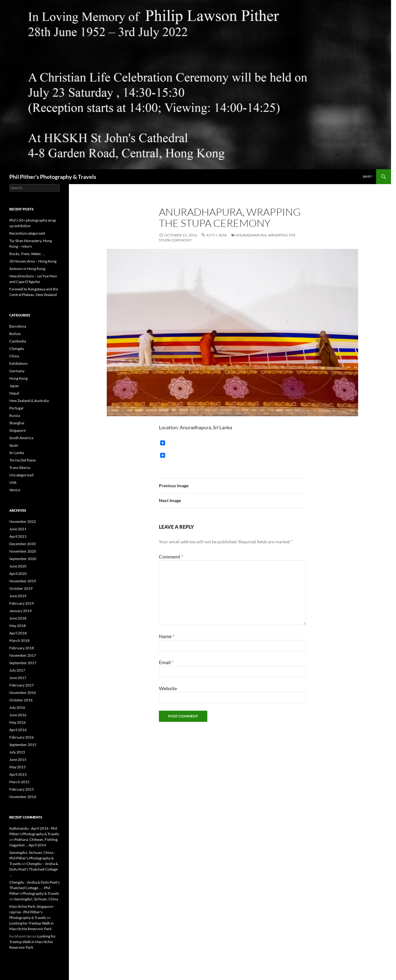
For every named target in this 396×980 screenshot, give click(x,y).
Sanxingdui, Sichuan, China (36, 899)
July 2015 (17, 752)
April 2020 (18, 574)
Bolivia (15, 334)
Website (168, 688)
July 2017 (17, 670)
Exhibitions (18, 363)
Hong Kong (18, 378)
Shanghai (17, 423)
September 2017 (23, 663)
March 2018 (19, 640)
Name (167, 636)
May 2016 (18, 722)
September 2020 (23, 559)
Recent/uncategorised (27, 233)
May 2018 (18, 626)
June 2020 (18, 566)
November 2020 (23, 551)
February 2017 (22, 685)
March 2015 (19, 782)
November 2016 (23, 693)
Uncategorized (21, 475)
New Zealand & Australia (29, 401)
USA (13, 482)
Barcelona (18, 326)
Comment (171, 556)
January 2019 (20, 611)
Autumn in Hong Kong (27, 269)
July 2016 (17, 707)
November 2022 (23, 521)
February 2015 (22, 789)
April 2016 (18, 730)
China (14, 356)
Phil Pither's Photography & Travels (53, 177)
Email (166, 662)
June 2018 (18, 618)
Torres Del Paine (22, 460)
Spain (14, 445)
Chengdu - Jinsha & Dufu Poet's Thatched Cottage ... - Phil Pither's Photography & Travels (34, 888)
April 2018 (18, 633)
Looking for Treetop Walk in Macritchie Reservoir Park (33, 942)
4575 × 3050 (216, 235)
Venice (15, 490)
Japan (14, 386)
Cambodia (18, 341)
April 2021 (18, 536)
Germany (17, 371)
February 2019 (22, 603)
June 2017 (18, 678)
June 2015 (18, 759)
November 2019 (23, 581)
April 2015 (18, 774)
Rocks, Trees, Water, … (27, 254)
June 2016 (18, 715)
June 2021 (18, 529)
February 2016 (22, 737)
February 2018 (22, 648)
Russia (15, 415)
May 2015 (18, 767)
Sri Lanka (17, 453)
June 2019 (18, 596)
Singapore (18, 430)
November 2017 (23, 655)
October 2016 (21, 700)
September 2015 (23, 745)
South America (21, 438)
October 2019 (21, 588)
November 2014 (23, 797)
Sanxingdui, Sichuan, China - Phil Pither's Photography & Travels (32, 858)
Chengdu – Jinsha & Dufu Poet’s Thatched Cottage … (34, 869)
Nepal (14, 393)
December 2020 (22, 544)
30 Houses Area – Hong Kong (33, 261)
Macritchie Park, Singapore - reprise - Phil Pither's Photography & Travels (32, 912)
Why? (367, 177)
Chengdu (17, 349)
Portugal (16, 408)
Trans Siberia (20, 468)
